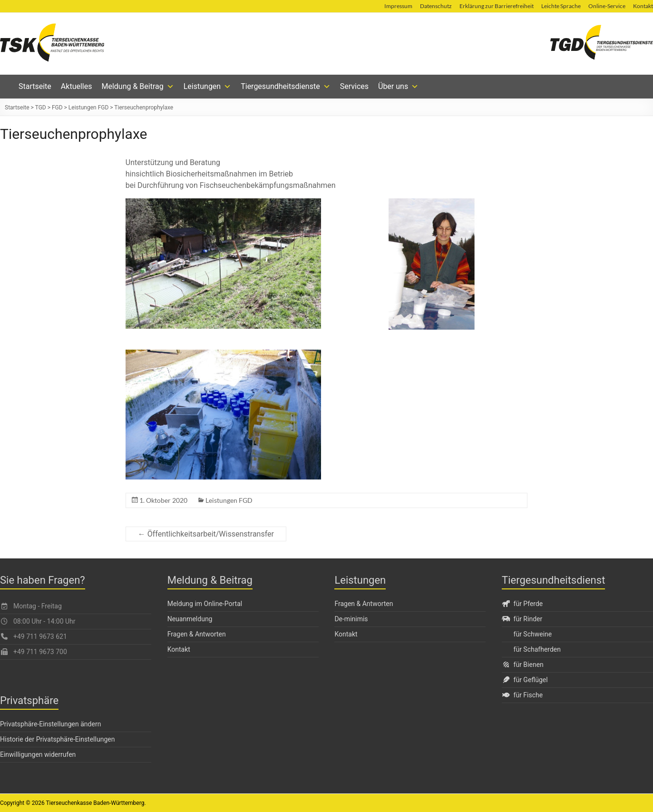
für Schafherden (537, 649)
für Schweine (533, 634)
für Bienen (523, 665)
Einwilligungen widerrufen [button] (38, 754)
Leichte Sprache (561, 6)
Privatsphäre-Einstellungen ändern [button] (50, 724)
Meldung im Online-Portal (205, 604)
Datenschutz (436, 6)
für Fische (522, 695)
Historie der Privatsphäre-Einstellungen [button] (57, 739)
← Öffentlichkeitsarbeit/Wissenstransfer (206, 534)
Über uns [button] (398, 87)
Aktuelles (77, 86)
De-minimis (351, 619)
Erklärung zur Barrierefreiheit (497, 6)
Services (354, 86)
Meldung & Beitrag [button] (137, 87)
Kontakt (179, 649)
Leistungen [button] (207, 87)
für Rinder (522, 619)
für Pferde (522, 604)
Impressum (398, 6)
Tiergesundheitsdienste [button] (286, 87)
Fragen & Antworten (197, 634)
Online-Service (607, 6)
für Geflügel (525, 680)
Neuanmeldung (190, 619)
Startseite (35, 86)
